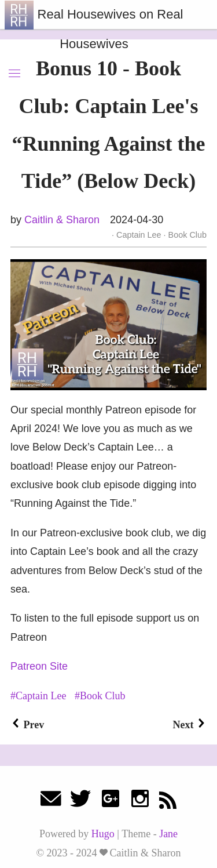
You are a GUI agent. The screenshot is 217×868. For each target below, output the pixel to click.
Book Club (186, 235)
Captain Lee (139, 235)
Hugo (103, 834)
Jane (168, 834)
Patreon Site (39, 666)
